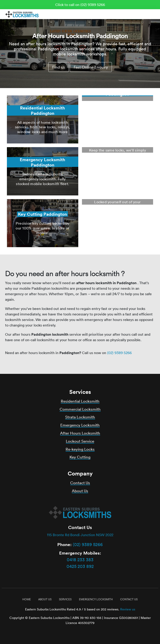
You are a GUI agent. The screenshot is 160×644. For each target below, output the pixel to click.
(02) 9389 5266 (119, 353)
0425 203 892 (80, 566)
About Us (80, 491)
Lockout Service (80, 441)
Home (27, 599)
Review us (128, 609)
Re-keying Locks (80, 449)
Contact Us (80, 483)
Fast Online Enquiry (91, 67)
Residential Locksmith (80, 401)
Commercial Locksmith (80, 409)
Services (65, 599)
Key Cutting (80, 457)
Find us (59, 67)
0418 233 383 (80, 560)
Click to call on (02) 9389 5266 (80, 5)
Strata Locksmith (80, 417)
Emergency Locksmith (80, 425)
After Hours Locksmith (80, 433)
